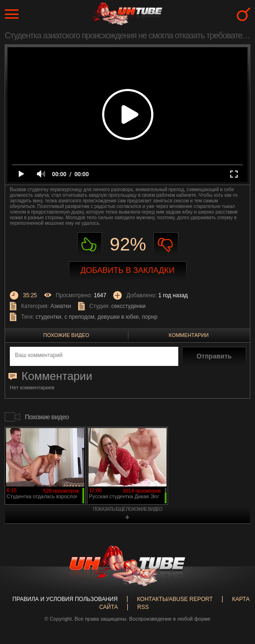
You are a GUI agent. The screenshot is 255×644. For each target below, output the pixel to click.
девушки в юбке (118, 317)
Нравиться (90, 245)
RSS (143, 607)
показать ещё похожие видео (128, 509)
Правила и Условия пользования (65, 599)
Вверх (234, 608)
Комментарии (189, 335)
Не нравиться (166, 245)
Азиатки (61, 306)
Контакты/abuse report (175, 599)
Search (244, 14)
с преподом (80, 317)
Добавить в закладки (127, 270)
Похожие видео (66, 335)
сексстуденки (129, 306)
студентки (48, 317)
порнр (149, 317)
